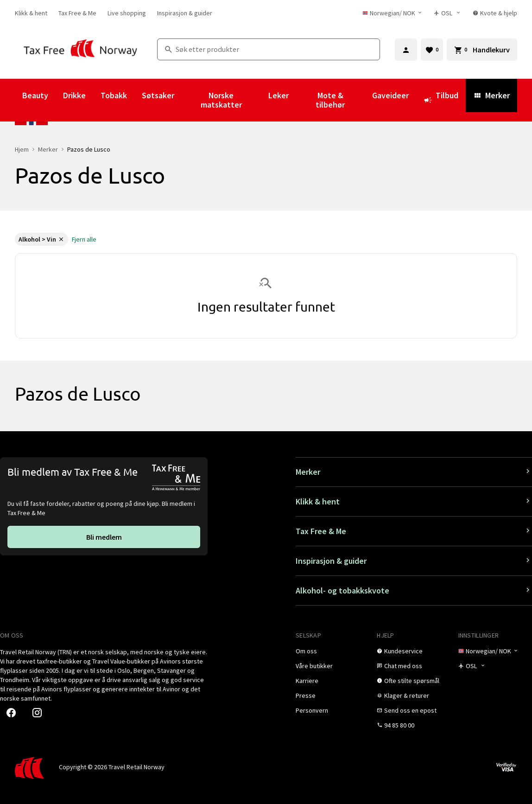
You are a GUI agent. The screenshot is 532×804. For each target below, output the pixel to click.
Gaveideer (390, 95)
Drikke (74, 95)
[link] (31, 13)
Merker (491, 95)
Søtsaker (158, 95)
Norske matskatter (221, 100)
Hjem (22, 149)
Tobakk (114, 95)
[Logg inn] (406, 50)
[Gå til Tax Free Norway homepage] (80, 49)
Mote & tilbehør (330, 100)
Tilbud (441, 100)
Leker (279, 95)
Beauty (35, 95)
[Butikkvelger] (448, 13)
